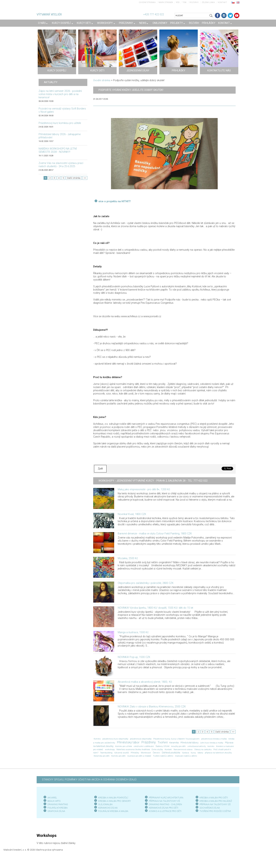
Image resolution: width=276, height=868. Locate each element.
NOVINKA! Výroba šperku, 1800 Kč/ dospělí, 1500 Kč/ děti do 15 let (155, 608)
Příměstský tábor (128, 742)
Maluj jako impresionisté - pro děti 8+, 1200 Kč (144, 489)
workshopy (110, 749)
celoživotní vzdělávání (144, 746)
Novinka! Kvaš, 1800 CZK (132, 514)
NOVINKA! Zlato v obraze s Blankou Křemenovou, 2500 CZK (152, 707)
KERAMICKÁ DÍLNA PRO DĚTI (164, 808)
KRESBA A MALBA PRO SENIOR (114, 801)
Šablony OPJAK (163, 746)
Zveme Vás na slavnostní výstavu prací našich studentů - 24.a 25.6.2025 (61, 165)
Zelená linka (208, 2)
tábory (200, 753)
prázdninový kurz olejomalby (115, 739)
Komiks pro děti (118, 756)
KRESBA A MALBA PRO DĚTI (214, 798)
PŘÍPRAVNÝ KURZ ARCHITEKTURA (166, 798)
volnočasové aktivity (197, 746)
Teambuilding (106, 753)
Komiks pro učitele (124, 746)
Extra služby (157, 749)
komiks (211, 746)
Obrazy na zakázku (203, 749)
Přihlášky (135, 753)
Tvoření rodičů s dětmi (163, 756)
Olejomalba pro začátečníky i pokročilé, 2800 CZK (146, 583)
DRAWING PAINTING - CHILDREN (165, 804)
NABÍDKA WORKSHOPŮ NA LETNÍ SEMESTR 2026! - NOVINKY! (58, 150)
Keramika (174, 743)
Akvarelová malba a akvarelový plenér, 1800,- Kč (145, 682)
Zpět (100, 469)
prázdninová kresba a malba (214, 739)
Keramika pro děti (102, 756)
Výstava (185, 753)
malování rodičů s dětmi (186, 756)
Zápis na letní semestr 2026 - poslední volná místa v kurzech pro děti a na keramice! (60, 94)
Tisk (185, 2)
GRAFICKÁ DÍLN (56, 811)
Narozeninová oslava (183, 749)
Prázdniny (149, 742)
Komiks (97, 739)
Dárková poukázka (171, 753)
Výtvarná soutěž (122, 753)
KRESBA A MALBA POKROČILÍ (113, 798)
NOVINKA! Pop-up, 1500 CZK (134, 657)
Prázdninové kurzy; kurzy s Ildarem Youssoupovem (176, 739)
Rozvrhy (194, 2)
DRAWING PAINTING (58, 804)
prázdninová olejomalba (141, 739)
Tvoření (163, 742)
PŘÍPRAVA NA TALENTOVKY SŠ (215, 804)
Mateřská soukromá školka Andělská (133, 749)
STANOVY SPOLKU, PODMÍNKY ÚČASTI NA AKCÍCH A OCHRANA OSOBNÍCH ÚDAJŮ (89, 780)
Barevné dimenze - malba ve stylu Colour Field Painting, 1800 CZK (155, 534)
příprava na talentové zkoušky (218, 753)
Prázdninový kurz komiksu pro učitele (60, 123)
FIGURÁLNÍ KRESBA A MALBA (113, 811)
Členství (156, 753)
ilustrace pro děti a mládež (139, 756)
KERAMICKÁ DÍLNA (108, 808)
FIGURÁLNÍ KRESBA (58, 808)
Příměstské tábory (189, 743)
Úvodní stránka (147, 2)
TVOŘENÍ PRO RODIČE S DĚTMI (215, 811)
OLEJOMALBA (105, 804)
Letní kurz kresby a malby (212, 743)
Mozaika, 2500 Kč (128, 558)
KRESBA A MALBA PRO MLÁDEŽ (216, 801)
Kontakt (222, 2)
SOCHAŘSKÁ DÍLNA (210, 808)
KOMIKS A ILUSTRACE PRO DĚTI (165, 811)
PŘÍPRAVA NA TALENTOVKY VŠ (164, 801)
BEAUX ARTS (54, 801)
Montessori (146, 753)
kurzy (193, 753)
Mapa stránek (166, 2)
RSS (178, 2)
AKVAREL (52, 798)
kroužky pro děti (178, 746)
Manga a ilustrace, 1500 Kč (133, 632)
